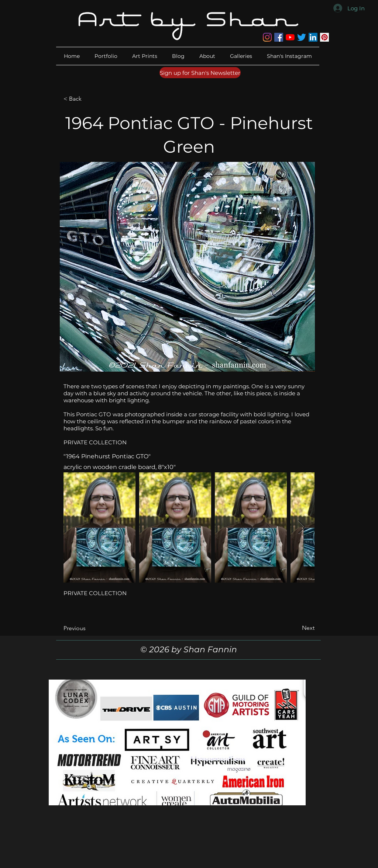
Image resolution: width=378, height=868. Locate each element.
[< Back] (88, 99)
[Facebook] (279, 37)
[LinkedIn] (313, 37)
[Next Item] (302, 527)
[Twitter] (302, 37)
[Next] (296, 628)
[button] (207, 56)
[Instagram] (267, 37)
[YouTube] (290, 37)
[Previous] (88, 628)
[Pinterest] (324, 37)
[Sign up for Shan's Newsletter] (200, 73)
